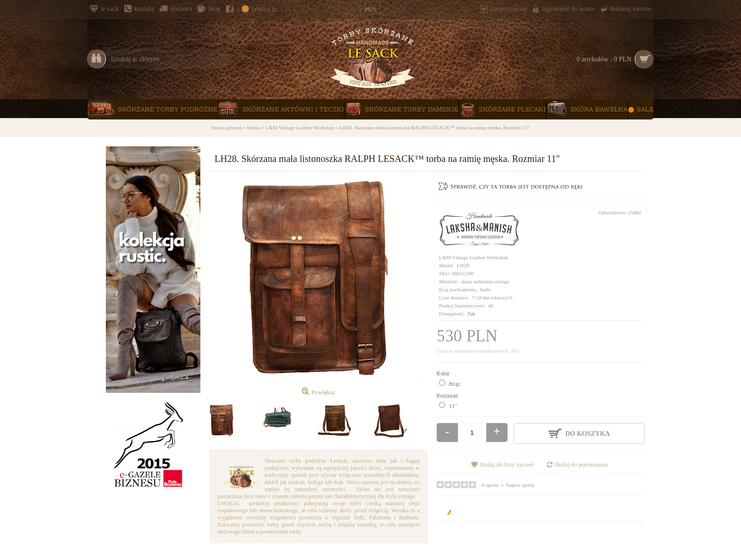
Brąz (455, 384)
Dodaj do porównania (582, 464)
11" (453, 406)
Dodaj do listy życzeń (507, 464)
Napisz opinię (520, 485)
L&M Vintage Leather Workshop (474, 257)
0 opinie (491, 485)
